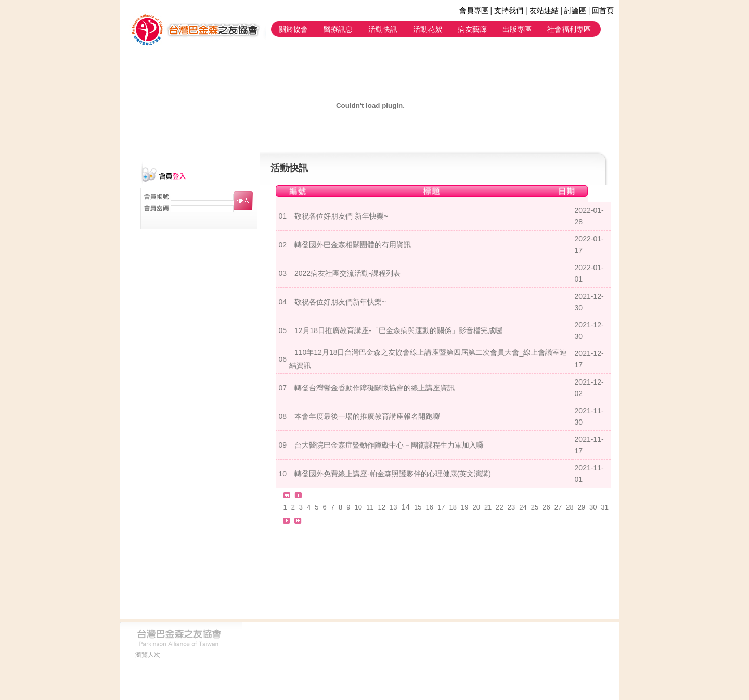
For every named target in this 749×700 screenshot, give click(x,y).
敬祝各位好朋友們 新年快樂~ (341, 216)
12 (381, 507)
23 (511, 507)
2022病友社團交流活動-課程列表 (347, 273)
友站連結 (544, 10)
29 (582, 507)
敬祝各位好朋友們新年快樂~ (340, 302)
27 (558, 507)
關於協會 (293, 29)
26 (546, 507)
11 (370, 507)
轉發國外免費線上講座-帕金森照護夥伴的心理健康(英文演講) (393, 474)
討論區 (575, 10)
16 (430, 507)
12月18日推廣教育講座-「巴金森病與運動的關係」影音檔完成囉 (398, 330)
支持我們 (509, 10)
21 (488, 507)
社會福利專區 (569, 29)
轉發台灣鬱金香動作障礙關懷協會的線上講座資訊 (374, 388)
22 (499, 507)
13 (393, 507)
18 (453, 507)
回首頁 (603, 10)
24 (523, 507)
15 (418, 507)
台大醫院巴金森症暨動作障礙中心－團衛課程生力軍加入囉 (389, 445)
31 (605, 507)
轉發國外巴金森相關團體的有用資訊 (353, 245)
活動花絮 (428, 29)
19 (464, 507)
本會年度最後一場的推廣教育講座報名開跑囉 (367, 416)
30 (593, 507)
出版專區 (517, 29)
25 (535, 507)
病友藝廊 (472, 29)
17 (441, 507)
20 (476, 507)
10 (358, 507)
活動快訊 (383, 29)
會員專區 (474, 10)
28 (570, 507)
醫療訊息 (338, 29)
